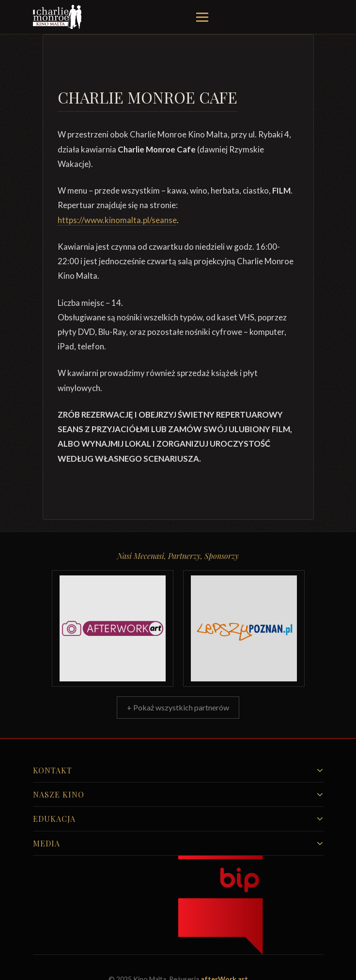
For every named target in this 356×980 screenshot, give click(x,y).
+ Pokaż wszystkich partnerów (178, 707)
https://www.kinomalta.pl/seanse (117, 220)
